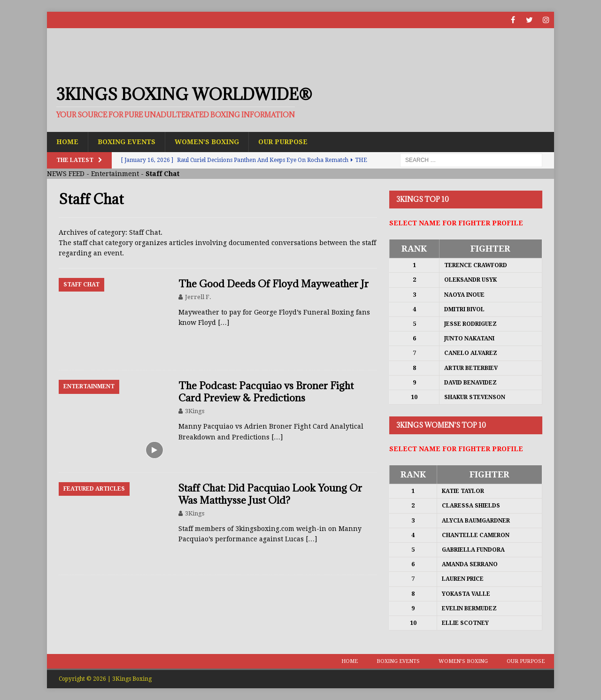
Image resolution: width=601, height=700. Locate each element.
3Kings (195, 411)
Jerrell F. (198, 297)
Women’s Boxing (207, 142)
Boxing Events (127, 142)
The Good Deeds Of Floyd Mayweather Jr (274, 284)
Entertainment (115, 174)
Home (67, 142)
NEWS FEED (66, 174)
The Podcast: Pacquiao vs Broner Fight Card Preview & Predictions (266, 392)
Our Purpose (283, 142)
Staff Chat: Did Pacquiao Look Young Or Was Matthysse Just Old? (270, 494)
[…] (223, 323)
